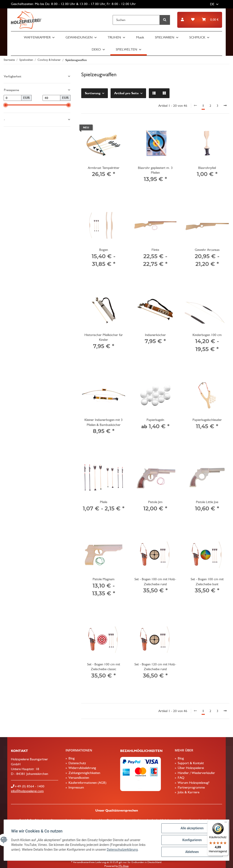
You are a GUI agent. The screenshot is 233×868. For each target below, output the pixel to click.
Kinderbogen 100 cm (207, 335)
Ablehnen (192, 852)
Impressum (76, 787)
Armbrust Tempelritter (104, 168)
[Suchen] (136, 20)
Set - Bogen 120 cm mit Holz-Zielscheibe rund (155, 667)
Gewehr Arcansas (207, 250)
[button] (182, 20)
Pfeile (104, 502)
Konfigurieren (192, 840)
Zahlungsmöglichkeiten (84, 773)
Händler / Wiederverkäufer (196, 773)
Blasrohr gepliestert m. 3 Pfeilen (155, 170)
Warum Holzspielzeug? (193, 783)
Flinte (155, 250)
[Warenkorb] (210, 20)
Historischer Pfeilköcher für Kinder (104, 337)
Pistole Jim (155, 502)
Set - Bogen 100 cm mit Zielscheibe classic (104, 667)
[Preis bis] (51, 98)
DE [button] (212, 4)
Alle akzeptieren (192, 828)
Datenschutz (77, 763)
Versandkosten (78, 778)
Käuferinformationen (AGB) (87, 783)
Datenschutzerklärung (122, 850)
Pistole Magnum (104, 579)
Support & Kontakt (190, 763)
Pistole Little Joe (207, 502)
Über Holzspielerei (190, 768)
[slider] (6, 105)
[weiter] (225, 106)
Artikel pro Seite (126, 93)
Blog (71, 758)
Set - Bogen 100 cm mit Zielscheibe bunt (207, 582)
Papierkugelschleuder (207, 420)
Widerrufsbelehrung (82, 768)
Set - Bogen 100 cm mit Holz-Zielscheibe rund (155, 582)
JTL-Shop (124, 866)
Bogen (104, 250)
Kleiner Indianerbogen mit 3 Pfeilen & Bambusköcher (104, 422)
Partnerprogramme (191, 787)
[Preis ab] (13, 98)
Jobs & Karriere (188, 792)
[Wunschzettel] (193, 20)
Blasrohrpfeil (207, 168)
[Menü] (226, 823)
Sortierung (93, 93)
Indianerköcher (155, 335)
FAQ (181, 778)
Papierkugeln (155, 420)
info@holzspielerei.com (27, 791)
